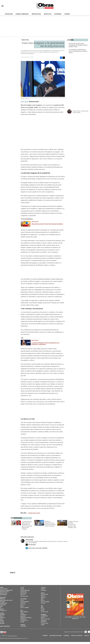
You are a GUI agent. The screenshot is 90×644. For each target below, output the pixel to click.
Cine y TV (23, 605)
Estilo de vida (45, 612)
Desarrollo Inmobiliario (22, 14)
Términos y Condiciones (77, 636)
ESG (1, 608)
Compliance (66, 636)
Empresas (2, 599)
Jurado (43, 625)
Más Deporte (24, 593)
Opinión (2, 622)
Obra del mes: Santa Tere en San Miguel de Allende (47, 224)
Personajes (44, 620)
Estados (2, 621)
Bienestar (43, 622)
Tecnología (3, 605)
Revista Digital (24, 596)
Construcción (9, 14)
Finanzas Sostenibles (26, 618)
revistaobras (86, 632)
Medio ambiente (24, 612)
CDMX (1, 619)
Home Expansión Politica (6, 600)
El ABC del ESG (24, 620)
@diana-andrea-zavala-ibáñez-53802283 (38, 548)
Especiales (44, 590)
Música (22, 606)
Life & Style (24, 599)
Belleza (43, 600)
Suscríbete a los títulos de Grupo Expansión (75, 618)
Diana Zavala (29, 540)
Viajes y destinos (45, 619)
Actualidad (23, 626)
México (2, 616)
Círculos (43, 597)
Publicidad (45, 636)
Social (22, 613)
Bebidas (43, 617)
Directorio (87, 636)
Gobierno (2, 615)
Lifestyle (23, 595)
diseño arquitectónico (35, 513)
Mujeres (2, 609)
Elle (42, 606)
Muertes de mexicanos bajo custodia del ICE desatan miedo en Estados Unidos (78, 45)
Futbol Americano (25, 590)
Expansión (67, 14)
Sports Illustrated (5, 626)
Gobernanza (23, 615)
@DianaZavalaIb (34, 102)
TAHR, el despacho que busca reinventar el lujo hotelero (50, 524)
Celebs (43, 610)
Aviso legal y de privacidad (55, 636)
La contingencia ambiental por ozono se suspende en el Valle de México (78, 51)
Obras (2, 587)
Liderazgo (43, 587)
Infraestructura (36, 14)
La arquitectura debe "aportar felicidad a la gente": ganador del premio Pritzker (27, 525)
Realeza (43, 596)
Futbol (22, 587)
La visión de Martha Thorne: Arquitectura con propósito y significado (45, 344)
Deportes (23, 603)
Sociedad (2, 623)
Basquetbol (23, 592)
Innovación (23, 619)
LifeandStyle (3, 610)
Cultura (43, 603)
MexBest (43, 614)
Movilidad (23, 616)
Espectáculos (44, 594)
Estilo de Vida (45, 623)
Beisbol (22, 589)
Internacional (4, 603)
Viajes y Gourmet (25, 608)
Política (2, 613)
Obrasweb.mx (89, 632)
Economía (2, 602)
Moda (42, 599)
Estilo (22, 600)
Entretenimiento (25, 602)
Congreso (2, 618)
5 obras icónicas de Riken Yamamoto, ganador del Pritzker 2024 (73, 524)
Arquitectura (48, 14)
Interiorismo (58, 14)
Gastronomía (44, 616)
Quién (43, 593)
